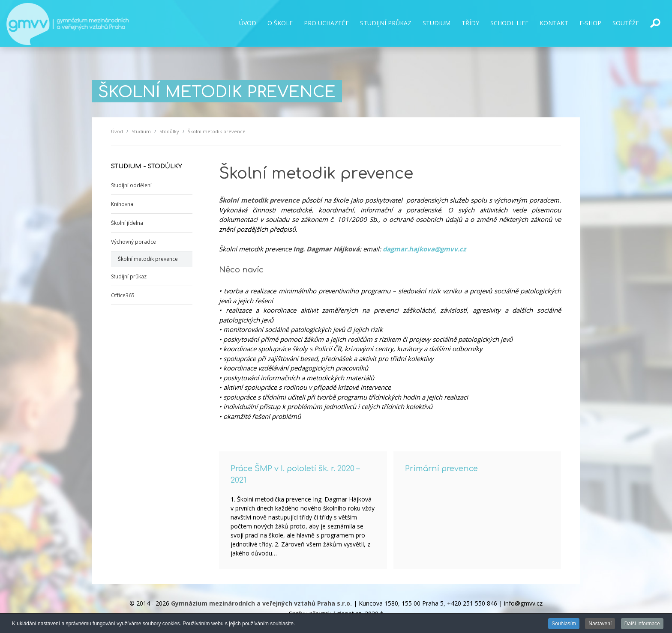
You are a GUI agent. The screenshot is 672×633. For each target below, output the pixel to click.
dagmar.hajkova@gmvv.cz (424, 249)
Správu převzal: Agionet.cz (325, 614)
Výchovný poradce (133, 242)
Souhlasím (564, 624)
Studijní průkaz (129, 276)
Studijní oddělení (131, 185)
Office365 (123, 295)
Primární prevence (441, 469)
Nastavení (600, 624)
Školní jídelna (127, 223)
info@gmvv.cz (523, 603)
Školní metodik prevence (148, 259)
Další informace (642, 624)
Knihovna (122, 204)
